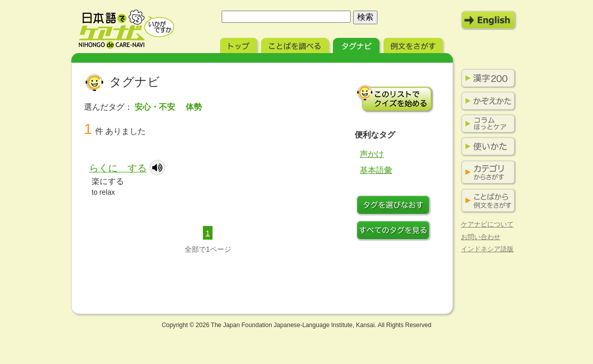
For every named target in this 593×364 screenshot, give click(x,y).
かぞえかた (486, 101)
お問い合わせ (481, 237)
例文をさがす (414, 44)
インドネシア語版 (487, 249)
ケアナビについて (487, 224)
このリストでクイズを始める (395, 99)
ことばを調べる (296, 44)
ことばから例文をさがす (486, 201)
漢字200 (486, 78)
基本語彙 (376, 170)
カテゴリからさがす (486, 173)
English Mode (489, 20)
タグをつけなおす (395, 206)
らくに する (118, 168)
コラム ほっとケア (486, 124)
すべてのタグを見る (395, 232)
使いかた (486, 147)
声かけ (372, 154)
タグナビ (357, 44)
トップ (240, 44)
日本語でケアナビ (126, 29)
